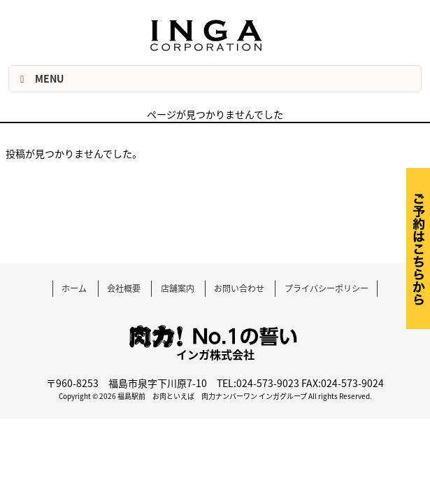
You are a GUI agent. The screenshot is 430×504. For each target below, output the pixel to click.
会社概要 (124, 288)
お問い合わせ (239, 288)
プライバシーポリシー (327, 288)
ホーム (74, 288)
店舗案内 (178, 288)
